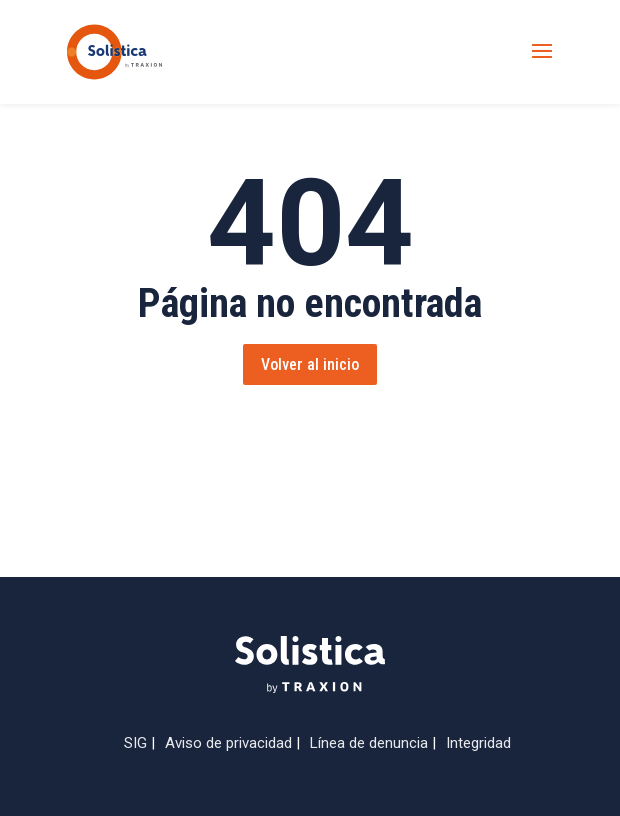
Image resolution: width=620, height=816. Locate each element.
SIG (135, 743)
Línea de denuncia (369, 743)
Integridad (478, 743)
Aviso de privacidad (228, 743)
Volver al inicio (310, 364)
